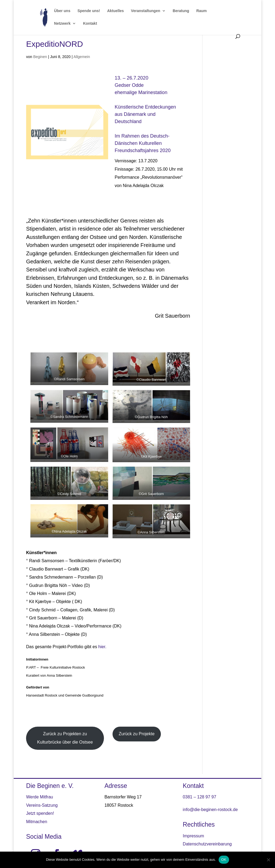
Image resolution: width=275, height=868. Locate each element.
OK (224, 860)
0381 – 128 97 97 (200, 797)
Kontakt (90, 24)
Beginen (40, 57)
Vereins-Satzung (42, 805)
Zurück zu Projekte (137, 734)
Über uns (62, 11)
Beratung (181, 11)
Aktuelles (115, 11)
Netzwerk (62, 24)
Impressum (193, 836)
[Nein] (268, 860)
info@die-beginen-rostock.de (210, 810)
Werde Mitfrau (39, 797)
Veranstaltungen (146, 11)
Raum (202, 11)
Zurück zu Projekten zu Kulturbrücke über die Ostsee (65, 738)
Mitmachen (37, 822)
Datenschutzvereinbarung (207, 844)
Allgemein (82, 57)
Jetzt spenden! (40, 813)
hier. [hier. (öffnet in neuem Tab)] (102, 647)
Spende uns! (89, 11)
